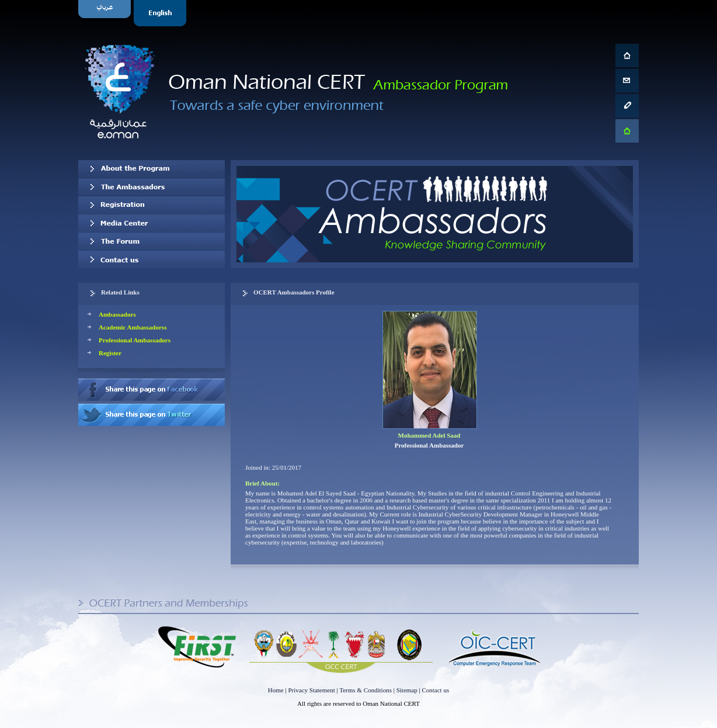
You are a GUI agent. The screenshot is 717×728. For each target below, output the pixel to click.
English (161, 13)
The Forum (152, 241)
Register (110, 353)
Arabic (106, 13)
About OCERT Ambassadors (152, 169)
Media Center (152, 223)
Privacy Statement (311, 690)
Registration (152, 205)
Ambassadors (117, 314)
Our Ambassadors (152, 187)
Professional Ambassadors (135, 340)
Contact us (152, 259)
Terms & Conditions (366, 690)
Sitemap (407, 690)
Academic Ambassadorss (133, 327)
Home (276, 690)
